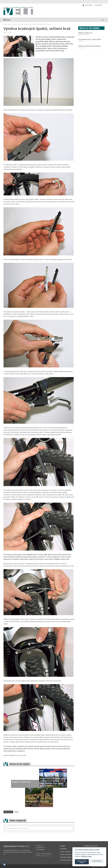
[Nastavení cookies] (4, 864)
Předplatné (63, 848)
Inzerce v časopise (66, 851)
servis (16, 811)
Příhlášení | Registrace (91, 845)
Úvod (5, 24)
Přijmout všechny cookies (82, 862)
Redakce (63, 845)
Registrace (89, 5)
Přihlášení (98, 5)
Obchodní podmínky (66, 856)
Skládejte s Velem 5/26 (85, 33)
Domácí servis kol (17, 24)
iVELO (18, 12)
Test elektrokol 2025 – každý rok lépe (90, 39)
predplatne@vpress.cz (46, 855)
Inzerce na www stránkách (68, 853)
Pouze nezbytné (97, 861)
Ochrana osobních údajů (67, 859)
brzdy (25, 24)
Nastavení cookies (87, 856)
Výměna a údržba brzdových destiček (89, 46)
